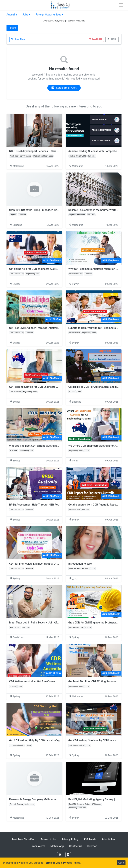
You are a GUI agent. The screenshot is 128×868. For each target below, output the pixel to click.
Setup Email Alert (64, 88)
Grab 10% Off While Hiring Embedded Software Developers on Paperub (51, 210)
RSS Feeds (90, 839)
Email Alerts (38, 846)
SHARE (112, 39)
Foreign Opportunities (48, 15)
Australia (12, 15)
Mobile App (57, 846)
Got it (121, 863)
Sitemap (92, 846)
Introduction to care (80, 564)
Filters (12, 28)
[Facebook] (60, 855)
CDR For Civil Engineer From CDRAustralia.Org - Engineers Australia (49, 328)
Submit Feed (109, 839)
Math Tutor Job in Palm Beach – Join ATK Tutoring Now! (43, 623)
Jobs (25, 15)
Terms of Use (49, 839)
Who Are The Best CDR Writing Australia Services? (39, 446)
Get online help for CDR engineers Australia (35, 269)
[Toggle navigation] (121, 5)
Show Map (18, 39)
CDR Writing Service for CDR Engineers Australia (38, 387)
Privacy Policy (70, 839)
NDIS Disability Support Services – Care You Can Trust (41, 151)
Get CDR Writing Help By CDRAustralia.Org (34, 740)
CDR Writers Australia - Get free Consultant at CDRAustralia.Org (47, 681)
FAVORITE (96, 39)
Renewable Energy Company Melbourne (33, 799)
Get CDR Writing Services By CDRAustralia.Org (96, 740)
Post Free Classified (23, 839)
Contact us (76, 846)
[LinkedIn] (68, 855)
